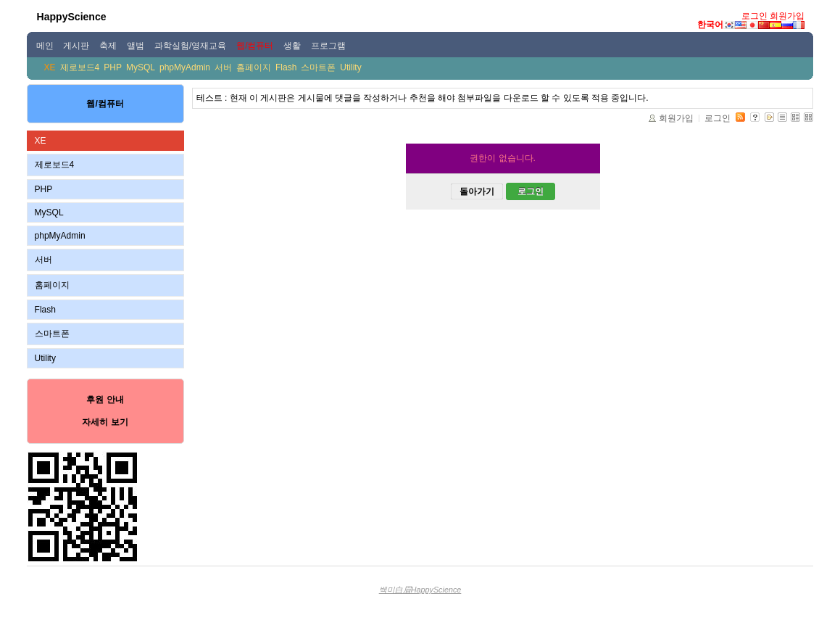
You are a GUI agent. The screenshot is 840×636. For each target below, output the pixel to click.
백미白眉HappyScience (420, 590)
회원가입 (787, 16)
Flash (286, 67)
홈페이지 (254, 67)
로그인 (754, 16)
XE (50, 67)
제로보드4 (80, 67)
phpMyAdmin (185, 67)
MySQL (141, 67)
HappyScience (72, 17)
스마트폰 (318, 67)
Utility (350, 67)
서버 (223, 67)
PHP (113, 67)
